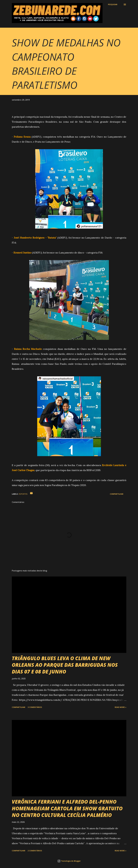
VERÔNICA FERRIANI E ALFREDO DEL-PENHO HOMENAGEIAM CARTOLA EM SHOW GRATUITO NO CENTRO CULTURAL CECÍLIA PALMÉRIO (67, 808)
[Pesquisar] (113, 4)
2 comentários (35, 851)
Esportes (23, 494)
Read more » (121, 707)
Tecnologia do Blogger (69, 861)
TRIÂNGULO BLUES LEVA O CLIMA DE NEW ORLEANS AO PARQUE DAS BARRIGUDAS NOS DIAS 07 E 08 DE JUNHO (65, 665)
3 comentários (35, 707)
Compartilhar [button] (117, 494)
